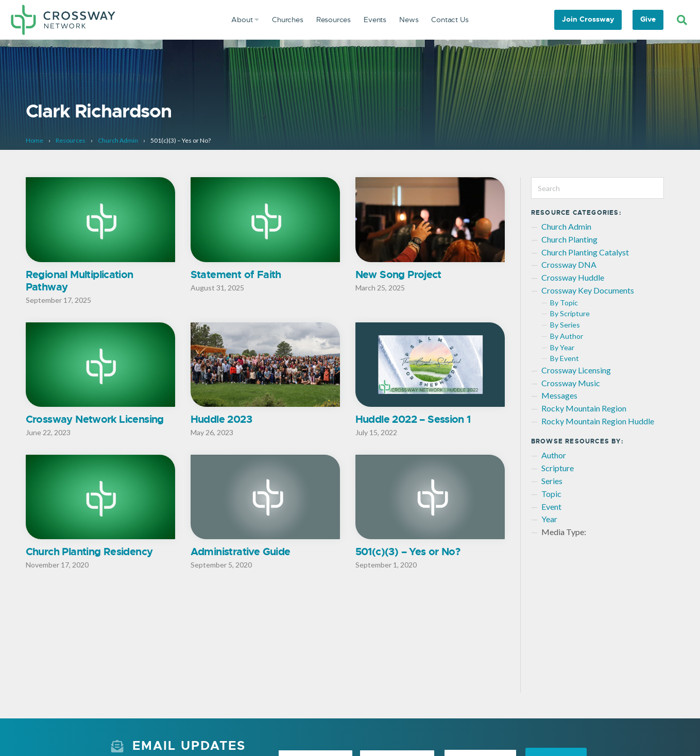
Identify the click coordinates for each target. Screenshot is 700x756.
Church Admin (118, 140)
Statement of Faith (236, 274)
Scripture (558, 468)
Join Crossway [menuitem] (588, 19)
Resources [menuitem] (334, 20)
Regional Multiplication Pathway (80, 281)
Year (549, 519)
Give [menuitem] (648, 19)
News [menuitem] (409, 20)
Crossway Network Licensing (95, 420)
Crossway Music (571, 383)
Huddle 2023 (221, 420)
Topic (551, 494)
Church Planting (569, 239)
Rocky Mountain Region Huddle (598, 421)
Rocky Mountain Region (584, 408)
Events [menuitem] (375, 20)
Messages (559, 395)
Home (35, 140)
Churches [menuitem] (288, 20)
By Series (565, 325)
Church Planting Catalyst (585, 252)
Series (552, 481)
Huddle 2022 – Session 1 (413, 420)
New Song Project (398, 274)
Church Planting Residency (89, 553)
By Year (562, 347)
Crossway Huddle (573, 277)
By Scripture (570, 313)
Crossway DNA (569, 264)
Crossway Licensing (576, 370)
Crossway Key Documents (588, 290)
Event (551, 506)
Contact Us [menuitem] (450, 20)
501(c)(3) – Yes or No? (408, 553)
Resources (71, 140)
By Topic (564, 303)
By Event (565, 358)
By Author (567, 336)
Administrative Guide (241, 553)
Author (554, 455)
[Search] (682, 20)
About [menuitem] (245, 20)
